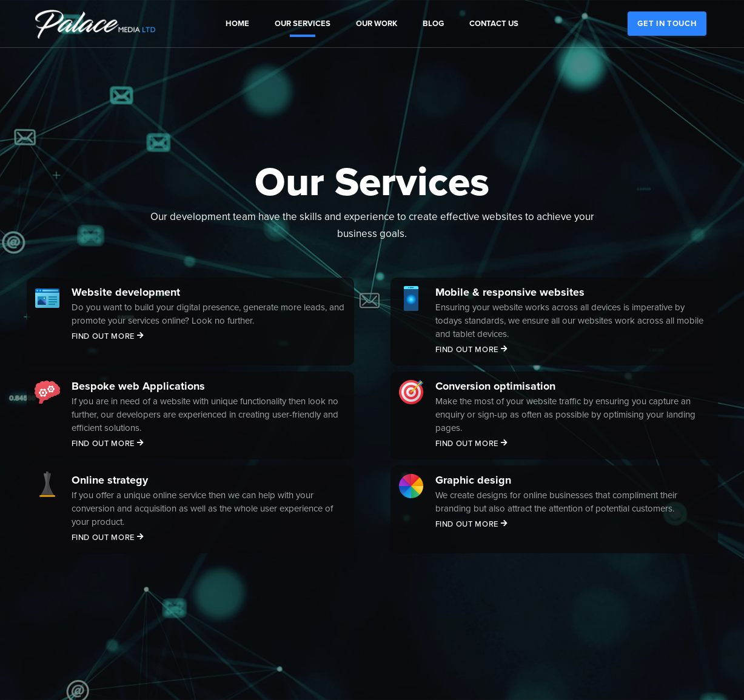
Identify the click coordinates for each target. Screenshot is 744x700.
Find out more (108, 336)
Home (237, 24)
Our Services (303, 24)
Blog (433, 24)
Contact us (494, 24)
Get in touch (667, 24)
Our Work (377, 24)
